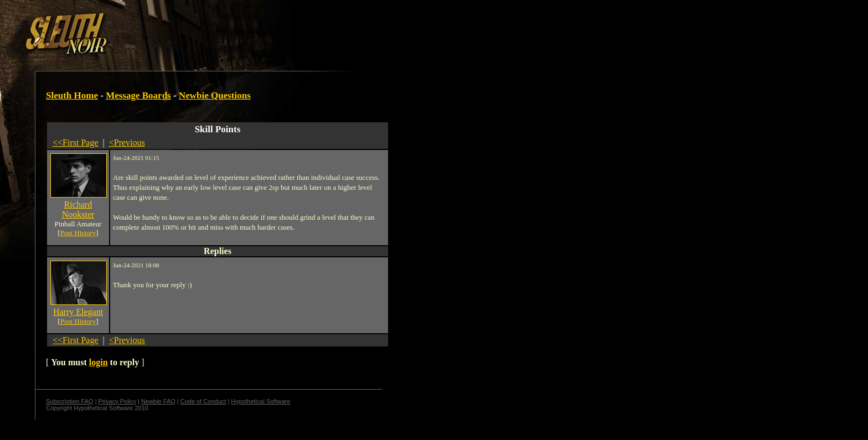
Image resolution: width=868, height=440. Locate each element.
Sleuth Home (72, 95)
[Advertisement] (192, 29)
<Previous (127, 143)
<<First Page (76, 143)
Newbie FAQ (158, 401)
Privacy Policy (117, 401)
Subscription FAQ (70, 401)
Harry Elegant (78, 312)
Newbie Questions (215, 95)
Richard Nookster (78, 209)
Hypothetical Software (260, 401)
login (99, 362)
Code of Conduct (203, 401)
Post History (78, 233)
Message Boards (138, 95)
